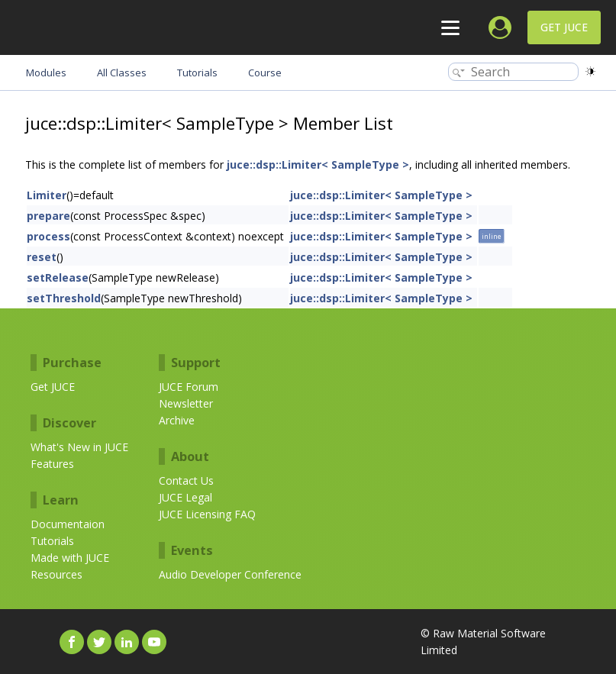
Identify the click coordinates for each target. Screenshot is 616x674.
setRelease (58, 277)
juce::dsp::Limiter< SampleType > (318, 164)
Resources (56, 574)
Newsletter (186, 403)
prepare (48, 216)
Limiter (47, 195)
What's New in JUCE (79, 447)
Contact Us (186, 481)
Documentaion (68, 524)
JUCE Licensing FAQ (207, 514)
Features (52, 464)
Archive (177, 420)
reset (42, 257)
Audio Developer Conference (230, 574)
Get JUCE (564, 27)
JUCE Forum (189, 387)
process (48, 236)
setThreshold (64, 298)
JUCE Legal (185, 497)
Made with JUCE (70, 558)
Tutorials (52, 541)
